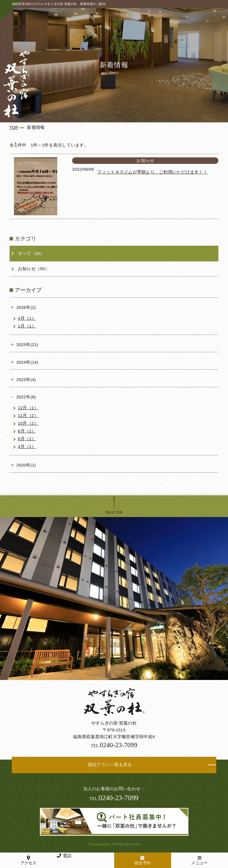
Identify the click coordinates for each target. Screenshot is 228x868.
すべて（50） (31, 254)
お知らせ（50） (34, 269)
